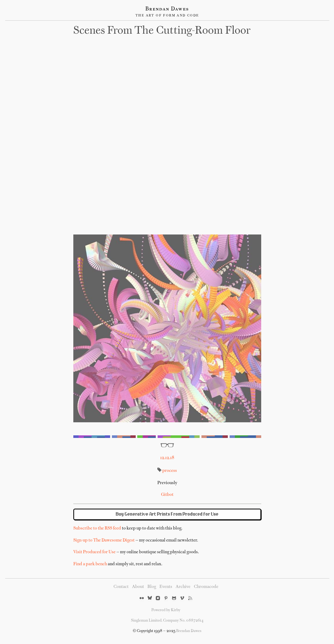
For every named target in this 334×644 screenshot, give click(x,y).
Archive (183, 587)
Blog (152, 587)
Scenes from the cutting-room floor (162, 31)
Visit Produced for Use (94, 552)
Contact (121, 587)
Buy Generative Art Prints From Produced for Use (167, 514)
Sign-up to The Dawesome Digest (104, 540)
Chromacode (206, 587)
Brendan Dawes (167, 9)
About (138, 587)
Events (166, 587)
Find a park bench (90, 564)
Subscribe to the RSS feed (97, 528)
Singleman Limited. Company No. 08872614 (167, 621)
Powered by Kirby (166, 610)
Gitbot (167, 495)
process (170, 471)
